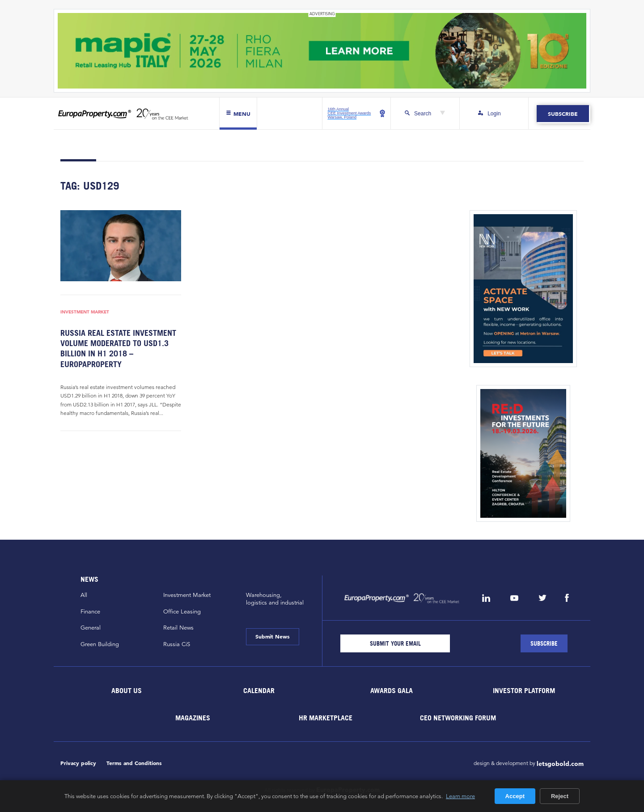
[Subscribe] (544, 643)
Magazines (193, 718)
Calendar (259, 690)
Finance (90, 612)
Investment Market (85, 312)
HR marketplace (326, 718)
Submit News (273, 636)
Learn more (460, 796)
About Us (127, 690)
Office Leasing (182, 612)
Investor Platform (524, 690)
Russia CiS (177, 644)
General (91, 628)
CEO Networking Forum (458, 718)
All (84, 595)
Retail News (178, 628)
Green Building (100, 644)
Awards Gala (392, 690)
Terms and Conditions (134, 763)
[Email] (395, 643)
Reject (560, 796)
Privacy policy (78, 763)
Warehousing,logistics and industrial (275, 599)
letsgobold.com (560, 764)
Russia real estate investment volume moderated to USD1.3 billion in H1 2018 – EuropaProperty (118, 349)
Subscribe (563, 114)
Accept (515, 796)
